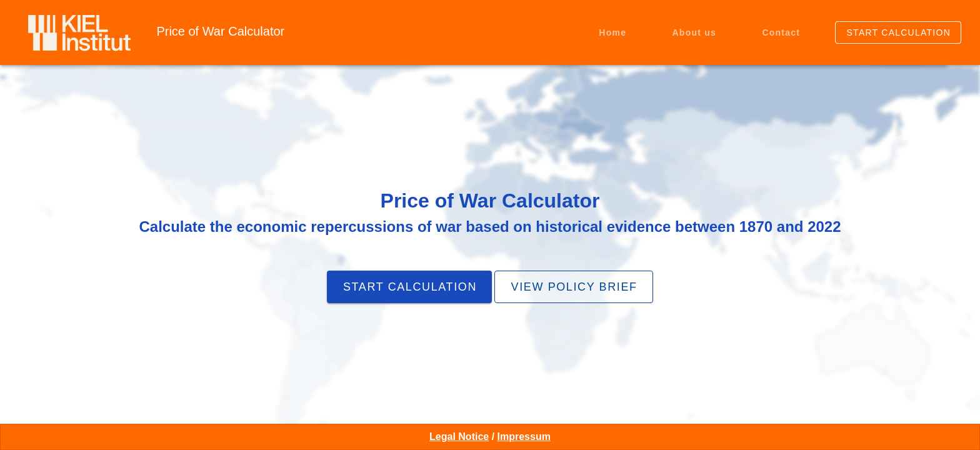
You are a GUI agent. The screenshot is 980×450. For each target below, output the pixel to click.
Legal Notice (459, 437)
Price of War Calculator (220, 31)
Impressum (524, 437)
